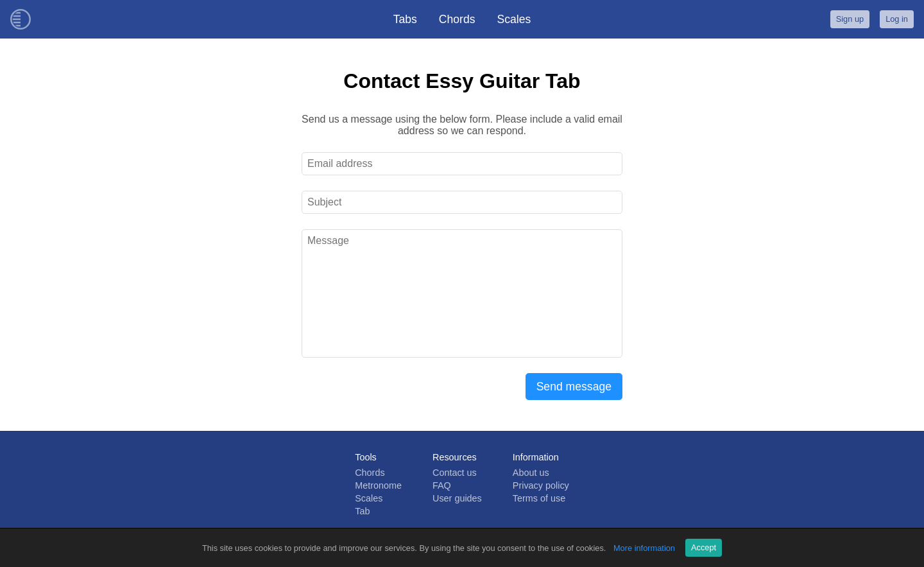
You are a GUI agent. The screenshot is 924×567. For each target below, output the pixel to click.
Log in (897, 19)
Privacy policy (541, 485)
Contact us (455, 473)
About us (531, 473)
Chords (457, 19)
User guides (457, 498)
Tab (362, 511)
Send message (574, 387)
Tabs (405, 19)
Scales (514, 19)
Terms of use (539, 498)
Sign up (850, 19)
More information (644, 548)
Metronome (378, 485)
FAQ (442, 485)
